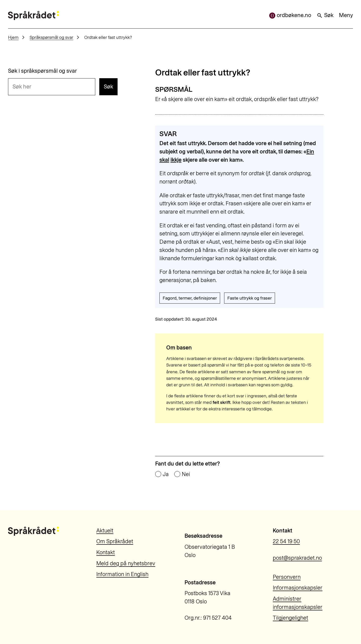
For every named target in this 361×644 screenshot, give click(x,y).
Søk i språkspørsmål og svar (42, 71)
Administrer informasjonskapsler (298, 603)
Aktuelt (105, 531)
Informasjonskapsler (298, 588)
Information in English (122, 574)
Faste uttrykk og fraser (250, 298)
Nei (186, 474)
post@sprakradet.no (297, 558)
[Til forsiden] (33, 16)
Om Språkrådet (115, 541)
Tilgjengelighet (290, 618)
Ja (166, 474)
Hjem (13, 37)
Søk (325, 15)
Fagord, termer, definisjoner (190, 298)
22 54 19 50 (286, 541)
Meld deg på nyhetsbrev (126, 563)
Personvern (287, 577)
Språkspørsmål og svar (51, 37)
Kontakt (106, 552)
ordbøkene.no (290, 15)
